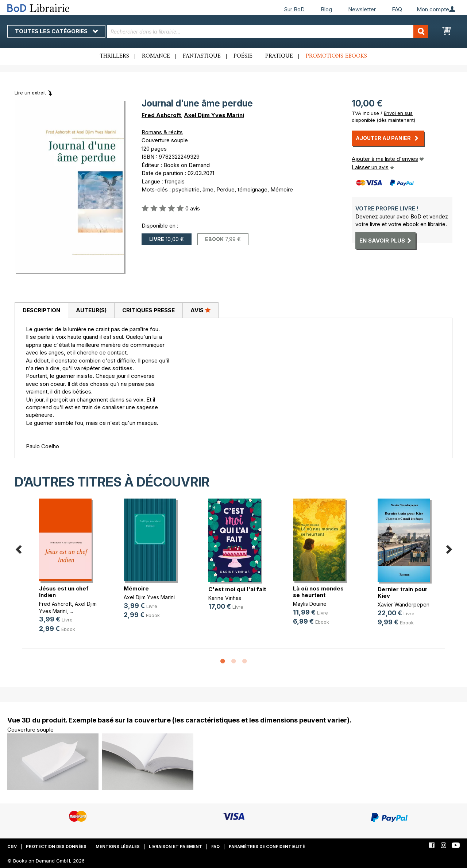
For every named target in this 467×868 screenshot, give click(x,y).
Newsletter (362, 9)
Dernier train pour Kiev (403, 592)
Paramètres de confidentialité (267, 846)
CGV (12, 846)
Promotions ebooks (336, 56)
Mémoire (136, 588)
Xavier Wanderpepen (404, 604)
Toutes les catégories (56, 31)
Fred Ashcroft (161, 115)
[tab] (41, 310)
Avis (200, 310)
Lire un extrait (30, 93)
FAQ (397, 9)
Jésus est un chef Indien (64, 592)
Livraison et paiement (175, 846)
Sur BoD (294, 9)
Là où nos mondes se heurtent (318, 592)
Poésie (243, 56)
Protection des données (56, 846)
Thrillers (115, 56)
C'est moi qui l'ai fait (237, 589)
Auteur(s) (91, 310)
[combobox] (267, 32)
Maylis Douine (310, 604)
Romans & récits (162, 132)
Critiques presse (148, 310)
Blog (326, 9)
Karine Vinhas (225, 598)
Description (41, 310)
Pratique (279, 56)
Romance (156, 56)
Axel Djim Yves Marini (214, 115)
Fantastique (202, 56)
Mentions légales (118, 846)
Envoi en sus (398, 113)
